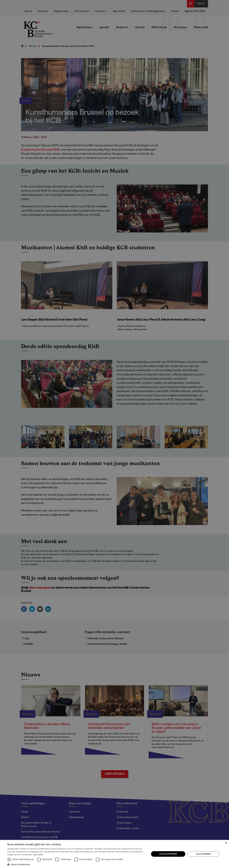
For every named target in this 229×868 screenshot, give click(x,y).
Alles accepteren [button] (168, 854)
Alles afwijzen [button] (203, 854)
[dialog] (114, 434)
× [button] (226, 843)
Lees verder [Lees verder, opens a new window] (38, 855)
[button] (77, 864)
